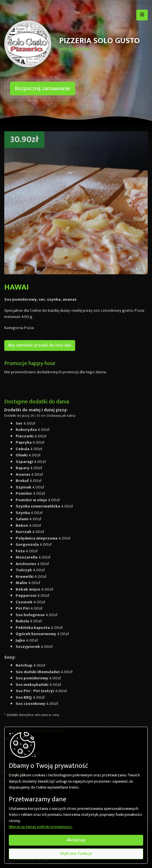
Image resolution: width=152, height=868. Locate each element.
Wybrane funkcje (76, 854)
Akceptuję (76, 840)
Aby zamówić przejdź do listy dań (40, 345)
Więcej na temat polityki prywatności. (41, 827)
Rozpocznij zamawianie (43, 89)
